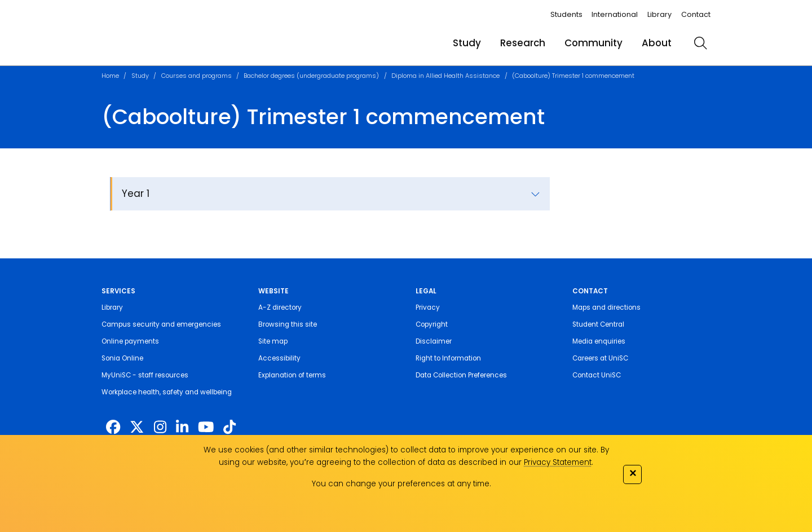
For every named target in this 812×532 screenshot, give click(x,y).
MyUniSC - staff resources (145, 375)
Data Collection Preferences (461, 375)
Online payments (130, 341)
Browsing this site (288, 324)
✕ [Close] (633, 473)
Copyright (432, 324)
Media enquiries (599, 341)
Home (110, 76)
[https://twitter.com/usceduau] (137, 427)
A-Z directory (280, 307)
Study (467, 43)
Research (523, 43)
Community (593, 43)
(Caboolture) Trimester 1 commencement (573, 76)
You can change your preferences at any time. (401, 484)
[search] (700, 43)
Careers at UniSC (600, 358)
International (615, 14)
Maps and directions (606, 307)
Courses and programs (197, 76)
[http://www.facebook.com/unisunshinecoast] (113, 427)
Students (566, 14)
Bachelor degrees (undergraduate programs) (311, 76)
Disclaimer (434, 341)
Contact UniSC (597, 375)
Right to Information (448, 358)
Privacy (428, 307)
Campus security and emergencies (161, 324)
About (657, 43)
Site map (273, 341)
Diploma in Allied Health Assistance (445, 76)
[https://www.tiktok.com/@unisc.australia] (230, 427)
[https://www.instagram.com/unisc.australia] (160, 427)
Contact (696, 14)
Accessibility (279, 358)
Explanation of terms (292, 375)
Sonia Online (122, 358)
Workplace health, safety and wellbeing (167, 392)
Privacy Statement (558, 462)
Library (659, 14)
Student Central (598, 324)
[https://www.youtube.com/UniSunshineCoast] (206, 427)
